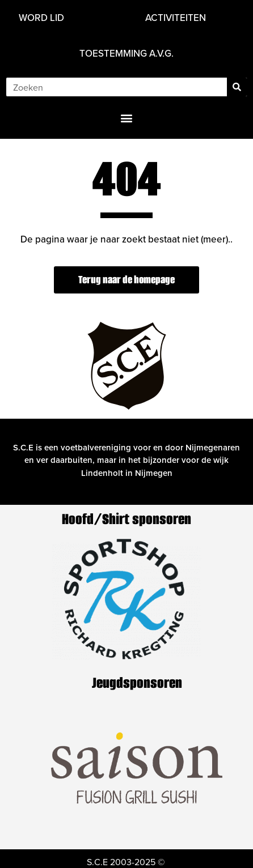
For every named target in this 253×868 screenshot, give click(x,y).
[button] (127, 118)
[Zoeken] (237, 87)
